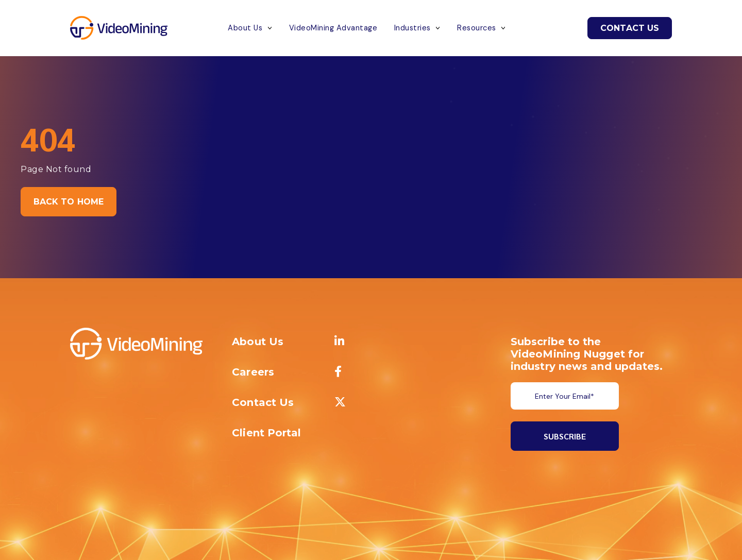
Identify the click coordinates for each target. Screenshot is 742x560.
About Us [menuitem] (258, 342)
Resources (477, 28)
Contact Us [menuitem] (263, 402)
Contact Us (630, 28)
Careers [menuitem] (253, 372)
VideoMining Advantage (333, 28)
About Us (245, 28)
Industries (412, 28)
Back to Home (69, 202)
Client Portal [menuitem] (266, 433)
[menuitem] (339, 342)
